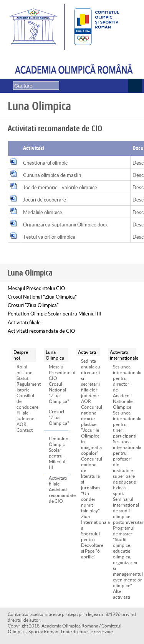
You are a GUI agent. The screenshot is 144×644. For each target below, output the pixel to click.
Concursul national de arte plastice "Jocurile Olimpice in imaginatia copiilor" (91, 430)
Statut (22, 378)
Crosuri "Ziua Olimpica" (33, 305)
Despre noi (21, 355)
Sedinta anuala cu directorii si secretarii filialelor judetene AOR (91, 381)
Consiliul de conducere (26, 401)
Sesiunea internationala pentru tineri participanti (125, 424)
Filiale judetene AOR (25, 419)
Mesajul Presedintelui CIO (36, 288)
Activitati (87, 352)
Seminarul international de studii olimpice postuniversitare (125, 511)
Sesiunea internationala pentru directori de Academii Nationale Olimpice (125, 387)
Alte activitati (122, 594)
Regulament (26, 384)
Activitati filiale (24, 323)
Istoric (23, 390)
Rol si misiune (24, 370)
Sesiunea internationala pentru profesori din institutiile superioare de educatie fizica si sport (125, 467)
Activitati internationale (122, 355)
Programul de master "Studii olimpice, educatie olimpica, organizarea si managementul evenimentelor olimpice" (125, 557)
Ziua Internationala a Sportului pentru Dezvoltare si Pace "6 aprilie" (91, 537)
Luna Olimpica (55, 355)
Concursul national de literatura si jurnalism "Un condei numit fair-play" (91, 485)
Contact (25, 430)
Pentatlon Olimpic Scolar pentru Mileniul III (55, 314)
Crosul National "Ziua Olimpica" (42, 297)
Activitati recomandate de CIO (41, 331)
